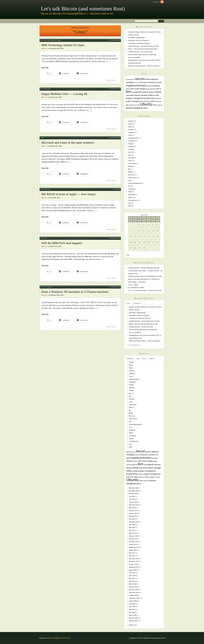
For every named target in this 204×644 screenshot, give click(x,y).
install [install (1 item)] (133, 92)
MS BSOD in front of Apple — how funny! (69, 194)
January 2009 (133, 621)
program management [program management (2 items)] (135, 98)
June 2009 (132, 607)
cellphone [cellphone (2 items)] (154, 79)
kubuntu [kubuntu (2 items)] (145, 92)
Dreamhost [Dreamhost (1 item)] (150, 86)
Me (129, 169)
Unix (49, 89)
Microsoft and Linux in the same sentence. (68, 143)
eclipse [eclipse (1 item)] (128, 89)
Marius (46, 48)
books (130, 127)
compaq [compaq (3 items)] (129, 82)
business (131, 130)
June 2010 (132, 576)
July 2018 (132, 496)
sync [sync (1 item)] (136, 105)
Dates (144, 359)
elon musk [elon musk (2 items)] (135, 89)
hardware (131, 146)
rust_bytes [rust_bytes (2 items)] (150, 101)
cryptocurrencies (133, 138)
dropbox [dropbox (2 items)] (157, 86)
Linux (45, 40)
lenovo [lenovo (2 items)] (152, 92)
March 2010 (133, 584)
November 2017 (134, 505)
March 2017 (133, 508)
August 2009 (133, 601)
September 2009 (134, 598)
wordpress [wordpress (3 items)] (138, 108)
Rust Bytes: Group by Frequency (139, 40)
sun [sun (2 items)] (127, 105)
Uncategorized (133, 200)
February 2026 (134, 488)
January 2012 (133, 539)
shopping (131, 189)
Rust (130, 186)
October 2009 (133, 595)
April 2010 (132, 581)
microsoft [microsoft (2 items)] (129, 95)
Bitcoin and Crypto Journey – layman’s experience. (144, 66)
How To (131, 152)
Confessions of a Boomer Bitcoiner (139, 43)
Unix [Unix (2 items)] (155, 105)
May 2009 (132, 609)
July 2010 (132, 573)
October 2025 (133, 494)
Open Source (52, 40)
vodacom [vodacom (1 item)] (160, 105)
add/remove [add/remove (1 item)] (131, 79)
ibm (41, 40)
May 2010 (132, 578)
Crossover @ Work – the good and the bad (148, 290)
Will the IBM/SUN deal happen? (62, 243)
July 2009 (132, 604)
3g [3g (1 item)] (126, 79)
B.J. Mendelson (133, 288)
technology (132, 195)
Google (131, 144)
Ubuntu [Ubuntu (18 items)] (146, 104)
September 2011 (134, 547)
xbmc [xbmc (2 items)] (145, 108)
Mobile (130, 172)
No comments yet (115, 40)
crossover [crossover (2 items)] (143, 82)
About (136, 285)
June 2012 (132, 525)
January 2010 (133, 587)
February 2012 (134, 536)
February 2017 (134, 511)
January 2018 (133, 502)
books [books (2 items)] (148, 79)
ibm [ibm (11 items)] (128, 92)
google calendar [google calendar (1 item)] (150, 89)
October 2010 (133, 564)
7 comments (116, 189)
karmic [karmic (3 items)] (138, 92)
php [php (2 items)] (158, 95)
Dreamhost (132, 141)
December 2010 (134, 559)
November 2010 (134, 561)
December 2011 (134, 542)
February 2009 (134, 618)
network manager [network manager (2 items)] (141, 95)
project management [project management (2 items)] (134, 101)
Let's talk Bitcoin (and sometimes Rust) (83, 9)
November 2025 (134, 491)
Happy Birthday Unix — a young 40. (65, 94)
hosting (131, 149)
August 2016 (133, 516)
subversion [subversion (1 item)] (158, 101)
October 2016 (133, 513)
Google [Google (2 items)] (142, 89)
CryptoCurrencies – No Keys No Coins (140, 52)
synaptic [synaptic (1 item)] (132, 105)
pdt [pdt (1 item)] (155, 95)
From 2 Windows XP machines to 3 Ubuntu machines (75, 292)
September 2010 (134, 567)
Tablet (130, 192)
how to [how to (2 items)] (158, 89)
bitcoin (130, 124)
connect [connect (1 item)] (136, 83)
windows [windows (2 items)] (129, 108)
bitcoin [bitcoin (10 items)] (140, 79)
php (129, 180)
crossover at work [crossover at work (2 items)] (154, 82)
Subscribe (158, 2)
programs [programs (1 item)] (158, 98)
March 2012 (133, 533)
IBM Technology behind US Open (63, 45)
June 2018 (132, 499)
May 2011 (132, 553)
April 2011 (132, 556)
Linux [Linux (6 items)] (158, 92)
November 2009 (134, 593)
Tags (138, 359)
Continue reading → (112, 80)
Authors (152, 359)
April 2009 (132, 612)
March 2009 (133, 615)
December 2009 (134, 590)
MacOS (131, 166)
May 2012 (132, 527)
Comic (130, 135)
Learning (131, 158)
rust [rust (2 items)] (144, 101)
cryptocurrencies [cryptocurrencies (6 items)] (136, 85)
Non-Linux (48, 189)
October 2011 (133, 544)
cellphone (131, 132)
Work (130, 206)
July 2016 (132, 519)
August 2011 (133, 550)
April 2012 (132, 530)
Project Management (135, 183)
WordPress (50, 638)
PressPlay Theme (65, 638)
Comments (137, 303)
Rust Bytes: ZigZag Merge (136, 38)
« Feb (127, 255)
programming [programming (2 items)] (149, 98)
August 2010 (133, 570)
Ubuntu (59, 40)
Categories (130, 359)
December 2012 (134, 522)
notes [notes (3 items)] (151, 95)
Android (131, 121)
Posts (128, 303)
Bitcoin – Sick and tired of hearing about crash (143, 49)
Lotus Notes (132, 163)
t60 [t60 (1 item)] (139, 105)
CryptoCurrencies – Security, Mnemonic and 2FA (144, 46)
